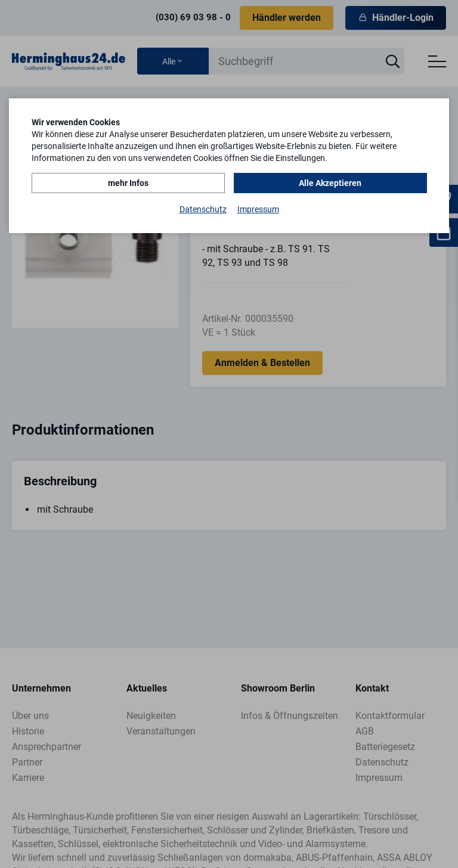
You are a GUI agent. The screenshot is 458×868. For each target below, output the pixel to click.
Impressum (258, 209)
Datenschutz (203, 209)
